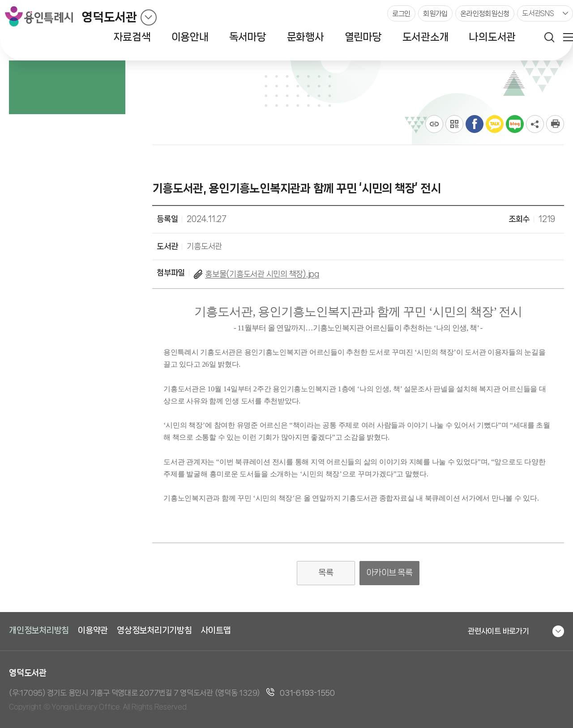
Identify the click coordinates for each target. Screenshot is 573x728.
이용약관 (93, 630)
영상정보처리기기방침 (154, 630)
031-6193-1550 (307, 693)
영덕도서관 (109, 17)
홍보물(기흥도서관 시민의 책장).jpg (262, 274)
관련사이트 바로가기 (498, 631)
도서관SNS (538, 13)
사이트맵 (216, 630)
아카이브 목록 (390, 573)
